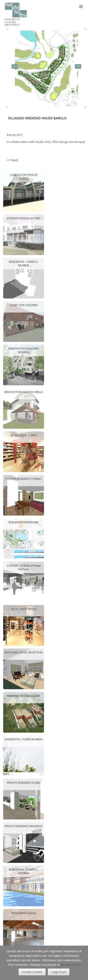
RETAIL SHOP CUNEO (23, 436)
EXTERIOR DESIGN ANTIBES (24, 218)
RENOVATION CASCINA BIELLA (23, 392)
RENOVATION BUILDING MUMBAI (23, 350)
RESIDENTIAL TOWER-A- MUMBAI (24, 871)
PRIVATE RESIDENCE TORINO (23, 479)
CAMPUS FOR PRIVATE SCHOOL (24, 177)
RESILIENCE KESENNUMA (23, 522)
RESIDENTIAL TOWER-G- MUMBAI (23, 264)
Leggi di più (59, 972)
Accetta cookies (32, 972)
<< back (12, 160)
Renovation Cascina (23, 913)
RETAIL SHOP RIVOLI (23, 609)
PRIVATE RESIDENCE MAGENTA (24, 826)
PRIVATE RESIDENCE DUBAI (24, 783)
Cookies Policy (70, 965)
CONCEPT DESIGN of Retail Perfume (23, 567)
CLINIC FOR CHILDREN (23, 305)
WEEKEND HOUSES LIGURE (24, 696)
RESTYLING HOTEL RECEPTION (23, 653)
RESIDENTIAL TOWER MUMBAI (23, 739)
